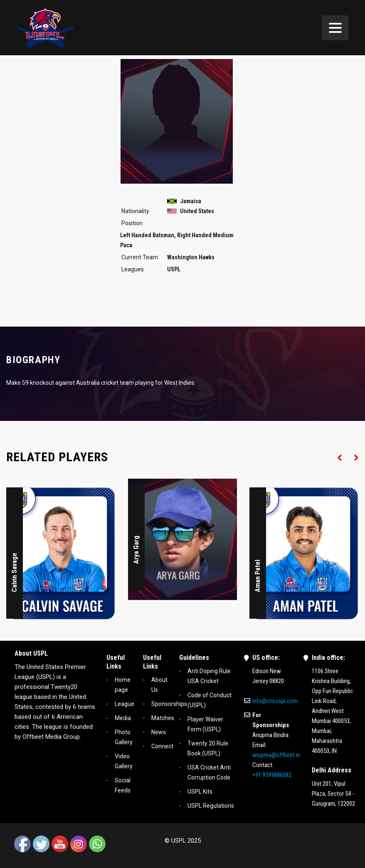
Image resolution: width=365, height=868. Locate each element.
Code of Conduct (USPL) (210, 700)
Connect (162, 746)
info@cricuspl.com (275, 701)
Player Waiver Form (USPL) (205, 724)
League (125, 704)
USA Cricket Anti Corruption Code (209, 772)
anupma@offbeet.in (276, 755)
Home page (123, 685)
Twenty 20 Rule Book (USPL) (208, 748)
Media (123, 718)
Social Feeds (123, 785)
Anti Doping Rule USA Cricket (209, 676)
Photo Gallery (124, 737)
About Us (159, 685)
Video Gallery (124, 761)
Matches (163, 718)
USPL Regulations (211, 806)
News (159, 732)
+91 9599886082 (272, 775)
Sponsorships (169, 704)
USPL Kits (200, 792)
